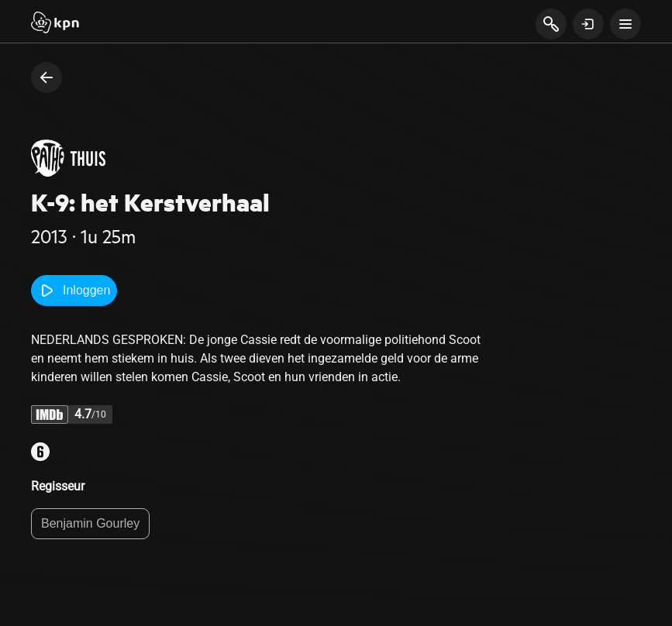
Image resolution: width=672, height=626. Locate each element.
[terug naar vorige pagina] (47, 77)
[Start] (55, 24)
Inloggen (74, 291)
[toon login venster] (588, 24)
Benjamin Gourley (90, 523)
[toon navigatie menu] (625, 24)
